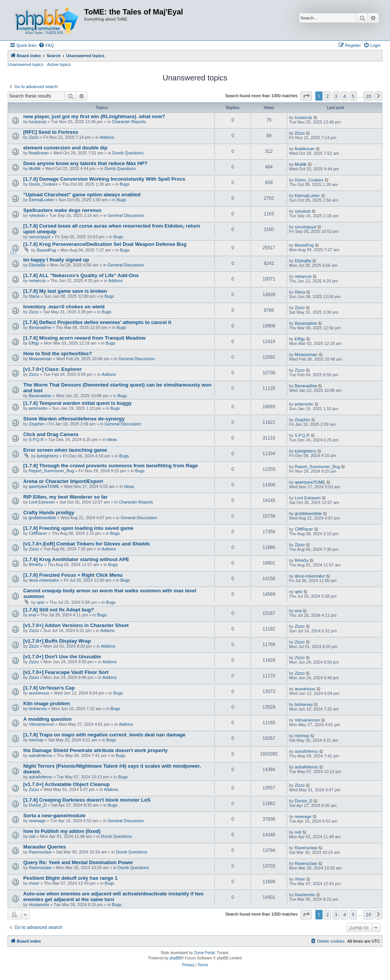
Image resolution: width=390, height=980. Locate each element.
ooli (32, 836)
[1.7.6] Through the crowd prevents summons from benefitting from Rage (111, 466)
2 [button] (327, 96)
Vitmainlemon (42, 724)
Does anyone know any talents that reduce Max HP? (85, 163)
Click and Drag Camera (51, 434)
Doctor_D (38, 805)
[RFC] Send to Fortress (51, 132)
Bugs (125, 184)
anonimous (39, 693)
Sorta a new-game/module (54, 816)
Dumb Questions (128, 153)
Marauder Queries (45, 847)
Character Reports (129, 122)
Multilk (35, 168)
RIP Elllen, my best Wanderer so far (65, 497)
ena (32, 615)
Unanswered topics (26, 64)
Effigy (34, 343)
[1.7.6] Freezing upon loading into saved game (78, 528)
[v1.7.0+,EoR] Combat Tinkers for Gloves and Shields (87, 544)
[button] (306, 96)
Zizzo (34, 137)
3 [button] (336, 96)
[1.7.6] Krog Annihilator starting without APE (76, 559)
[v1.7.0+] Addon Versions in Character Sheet (76, 625)
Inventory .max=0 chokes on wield (64, 307)
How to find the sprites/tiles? (58, 354)
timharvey (38, 709)
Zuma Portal (204, 953)
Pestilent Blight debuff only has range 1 (70, 878)
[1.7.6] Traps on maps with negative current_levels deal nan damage (104, 735)
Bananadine (40, 327)
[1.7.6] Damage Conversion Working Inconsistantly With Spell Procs (104, 179)
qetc (41, 602)
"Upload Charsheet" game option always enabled (82, 195)
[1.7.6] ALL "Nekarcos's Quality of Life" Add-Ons (81, 275)
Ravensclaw (40, 852)
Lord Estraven (42, 502)
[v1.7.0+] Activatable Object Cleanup (66, 784)
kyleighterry (48, 456)
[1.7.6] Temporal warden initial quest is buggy (78, 403)
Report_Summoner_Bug (52, 471)
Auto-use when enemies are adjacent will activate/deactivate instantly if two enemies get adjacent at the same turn (113, 897)
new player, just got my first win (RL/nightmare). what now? (94, 116)
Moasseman (40, 359)
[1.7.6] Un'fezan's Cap (49, 688)
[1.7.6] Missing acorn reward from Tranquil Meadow (84, 338)
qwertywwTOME (44, 486)
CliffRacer (38, 533)
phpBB (175, 958)
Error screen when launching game (65, 450)
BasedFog (46, 250)
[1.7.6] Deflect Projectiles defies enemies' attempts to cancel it (97, 322)
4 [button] (344, 96)
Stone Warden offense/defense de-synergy (74, 419)
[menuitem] (46, 45)
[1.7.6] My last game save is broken (65, 291)
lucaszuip (38, 122)
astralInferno (41, 755)
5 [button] (353, 96)
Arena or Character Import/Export (63, 481)
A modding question (47, 719)
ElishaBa (37, 265)
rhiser (34, 883)
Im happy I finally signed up (56, 260)
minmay (36, 740)
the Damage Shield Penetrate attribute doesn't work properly (95, 750)
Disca (34, 296)
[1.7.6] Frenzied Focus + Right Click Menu (73, 575)
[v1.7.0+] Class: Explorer (53, 369)
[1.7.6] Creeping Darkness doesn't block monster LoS (87, 800)
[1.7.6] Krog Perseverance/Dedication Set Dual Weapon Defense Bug (105, 244)
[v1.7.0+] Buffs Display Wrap (57, 641)
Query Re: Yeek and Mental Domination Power (78, 862)
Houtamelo (39, 905)
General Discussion (126, 215)
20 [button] (368, 96)
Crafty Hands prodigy (49, 512)
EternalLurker (42, 200)
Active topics (59, 64)
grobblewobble (43, 518)
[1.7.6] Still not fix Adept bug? (59, 610)
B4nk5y (36, 565)
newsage (37, 821)
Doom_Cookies (43, 184)
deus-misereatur (44, 580)
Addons (107, 137)
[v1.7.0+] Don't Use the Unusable (62, 657)
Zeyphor (37, 424)
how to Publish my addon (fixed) (62, 831)
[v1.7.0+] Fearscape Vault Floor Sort (66, 672)
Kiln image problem (46, 703)
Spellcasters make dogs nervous (62, 210)
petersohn (38, 408)
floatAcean (39, 153)
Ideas (112, 439)
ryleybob (37, 215)
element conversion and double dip (65, 148)
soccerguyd (40, 237)
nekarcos (38, 281)
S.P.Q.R (36, 439)
